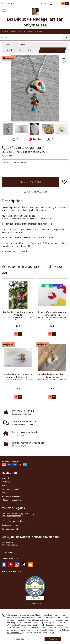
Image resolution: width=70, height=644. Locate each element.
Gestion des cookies (10, 525)
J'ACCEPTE (53, 639)
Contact (44, 3)
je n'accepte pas (18, 639)
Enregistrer (36, 139)
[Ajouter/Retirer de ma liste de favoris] (64, 182)
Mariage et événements (12, 496)
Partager (19, 139)
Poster (52, 139)
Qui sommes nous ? (10, 489)
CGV (4, 493)
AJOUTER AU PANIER (31, 182)
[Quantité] (7, 170)
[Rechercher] (67, 37)
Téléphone (7, 552)
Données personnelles (11, 529)
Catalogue (6, 482)
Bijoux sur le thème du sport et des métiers (20, 50)
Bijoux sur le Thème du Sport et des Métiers (25, 152)
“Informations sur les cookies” (37, 630)
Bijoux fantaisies (21, 45)
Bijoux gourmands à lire (12, 500)
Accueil (7, 45)
